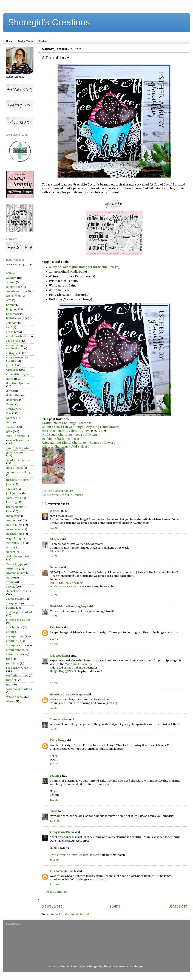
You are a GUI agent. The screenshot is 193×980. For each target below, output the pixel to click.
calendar (12, 323)
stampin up (14, 641)
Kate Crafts (14, 498)
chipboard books (17, 336)
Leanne (55, 776)
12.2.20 (54, 821)
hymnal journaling (18, 472)
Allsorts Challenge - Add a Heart (65, 447)
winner (11, 701)
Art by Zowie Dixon (62, 832)
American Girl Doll (18, 291)
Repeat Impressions (19, 591)
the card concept (17, 668)
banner (11, 305)
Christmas (13, 341)
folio (9, 422)
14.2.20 (54, 860)
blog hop (12, 309)
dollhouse (12, 400)
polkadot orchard (17, 557)
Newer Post (52, 906)
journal (11, 484)
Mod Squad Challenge (79, 664)
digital (10, 391)
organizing (14, 538)
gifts (9, 431)
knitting (12, 502)
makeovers (13, 516)
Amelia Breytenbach (63, 871)
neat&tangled (15, 534)
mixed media (15, 529)
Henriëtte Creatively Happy (67, 695)
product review (16, 573)
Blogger (139, 967)
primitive (12, 569)
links (9, 511)
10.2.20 (54, 764)
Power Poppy (15, 564)
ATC (9, 300)
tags (9, 659)
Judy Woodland (59, 656)
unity (10, 685)
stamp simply (15, 636)
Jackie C (55, 511)
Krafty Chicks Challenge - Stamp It (66, 423)
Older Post (178, 906)
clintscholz (110, 967)
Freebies (43, 41)
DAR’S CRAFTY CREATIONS (67, 586)
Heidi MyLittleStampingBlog (68, 606)
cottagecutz (14, 353)
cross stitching (16, 374)
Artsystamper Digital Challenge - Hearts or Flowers (78, 443)
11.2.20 (54, 800)
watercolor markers (19, 689)
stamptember (15, 650)
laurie (53, 811)
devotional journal (18, 383)
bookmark (13, 314)
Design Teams (25, 41)
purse (10, 578)
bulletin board (15, 318)
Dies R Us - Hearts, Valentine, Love (66, 431)
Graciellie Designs (71, 495)
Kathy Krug (57, 740)
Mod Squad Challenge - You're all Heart (69, 435)
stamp (10, 632)
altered (11, 282)
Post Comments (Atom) (74, 914)
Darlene (55, 567)
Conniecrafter (59, 719)
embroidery (14, 409)
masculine (13, 520)
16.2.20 (54, 884)
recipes (11, 582)
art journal (13, 296)
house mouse (15, 468)
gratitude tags (15, 448)
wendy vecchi (15, 697)
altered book (14, 287)
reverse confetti (16, 599)
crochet (11, 365)
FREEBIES (12, 427)
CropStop (12, 370)
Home (9, 41)
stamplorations (16, 645)
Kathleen (56, 627)
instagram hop (16, 480)
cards (55, 495)
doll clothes (13, 395)
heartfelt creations (18, 460)
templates (13, 664)
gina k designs (16, 436)
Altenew (11, 278)
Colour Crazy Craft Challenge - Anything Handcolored (80, 427)
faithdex (12, 418)
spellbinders (14, 627)
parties (11, 547)
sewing (11, 608)
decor (10, 379)
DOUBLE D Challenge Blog (66, 583)
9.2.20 (54, 708)
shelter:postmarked (19, 612)
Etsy (9, 413)
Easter (10, 404)
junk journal (14, 493)
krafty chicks (15, 507)
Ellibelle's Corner (60, 551)
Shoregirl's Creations (49, 22)
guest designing (17, 453)
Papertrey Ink (15, 543)
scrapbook (13, 603)
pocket (11, 552)
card (9, 327)
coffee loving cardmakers (15, 347)
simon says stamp (18, 620)
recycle (11, 587)
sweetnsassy (14, 655)
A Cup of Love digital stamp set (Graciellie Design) (84, 267)
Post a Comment (57, 892)
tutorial (11, 680)
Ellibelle (55, 539)
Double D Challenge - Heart (61, 439)
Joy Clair (12, 489)
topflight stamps (17, 676)
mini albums (14, 525)
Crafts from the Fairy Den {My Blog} (73, 855)
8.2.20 (54, 528)
